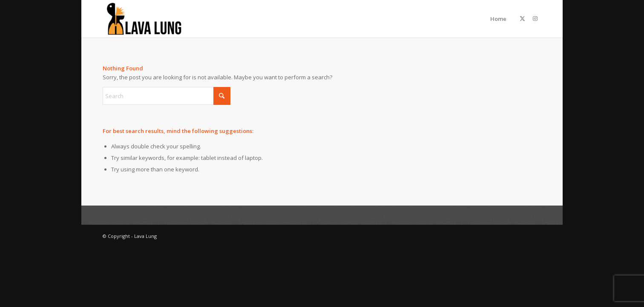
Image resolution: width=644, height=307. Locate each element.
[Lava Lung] (143, 19)
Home (498, 19)
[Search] (167, 96)
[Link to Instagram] (535, 18)
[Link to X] (522, 18)
